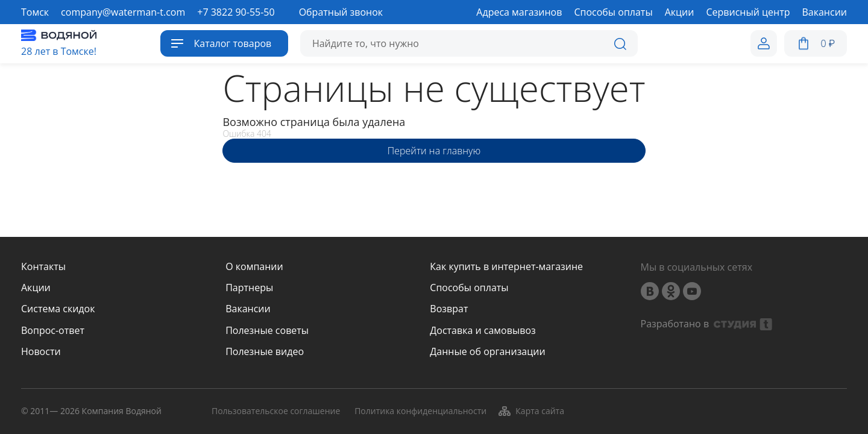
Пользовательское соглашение (276, 411)
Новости (41, 352)
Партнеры (249, 288)
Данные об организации (487, 352)
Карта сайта (531, 411)
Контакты (43, 267)
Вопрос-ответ (53, 331)
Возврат (449, 309)
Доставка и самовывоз (483, 331)
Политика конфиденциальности (420, 411)
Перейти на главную (434, 151)
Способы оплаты (469, 288)
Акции (36, 288)
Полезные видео (265, 352)
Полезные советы (267, 331)
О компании (254, 267)
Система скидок (58, 309)
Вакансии (248, 309)
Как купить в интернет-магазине (506, 267)
